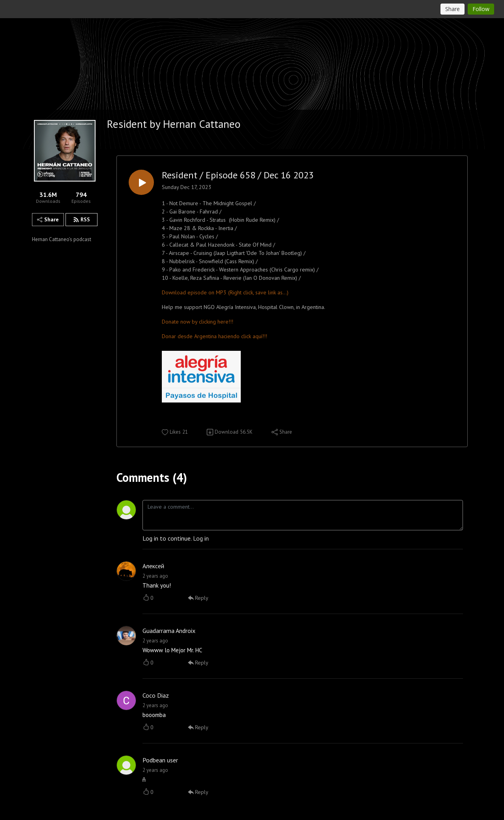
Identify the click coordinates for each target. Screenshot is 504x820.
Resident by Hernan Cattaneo (174, 124)
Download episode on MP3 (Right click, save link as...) (225, 292)
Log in (201, 538)
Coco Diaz (156, 695)
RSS (82, 219)
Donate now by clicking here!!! (198, 322)
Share (48, 219)
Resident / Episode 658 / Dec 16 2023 (238, 175)
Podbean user (160, 760)
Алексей (153, 566)
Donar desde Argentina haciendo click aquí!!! (215, 336)
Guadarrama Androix (169, 631)
